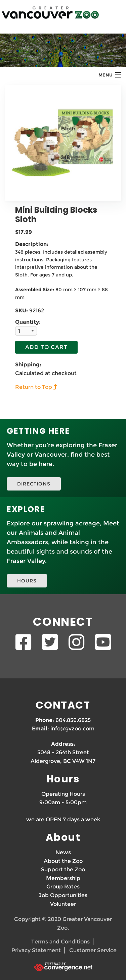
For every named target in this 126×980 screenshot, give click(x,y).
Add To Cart (46, 347)
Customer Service (93, 950)
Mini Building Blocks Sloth (56, 215)
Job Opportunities (63, 895)
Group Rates (63, 887)
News (63, 852)
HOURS (27, 581)
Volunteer (63, 904)
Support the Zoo (63, 869)
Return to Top (34, 387)
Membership (63, 878)
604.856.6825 (73, 720)
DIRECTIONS (34, 484)
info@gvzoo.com (72, 729)
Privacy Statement (36, 950)
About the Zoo (63, 861)
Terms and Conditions (60, 942)
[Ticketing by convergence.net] (63, 967)
